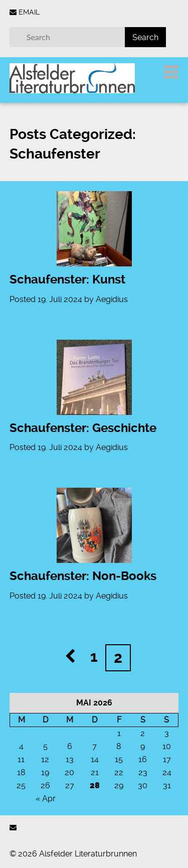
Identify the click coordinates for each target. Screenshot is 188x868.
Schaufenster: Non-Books (83, 576)
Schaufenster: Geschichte (83, 428)
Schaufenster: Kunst (67, 279)
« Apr (46, 799)
